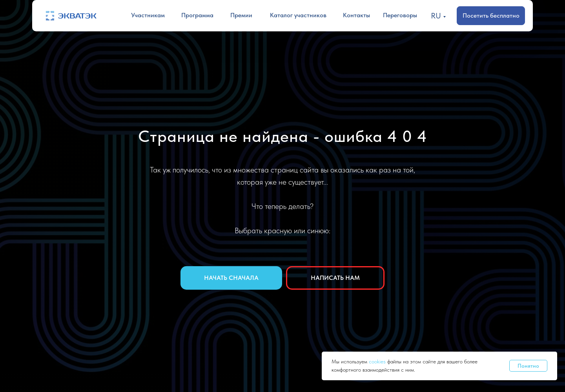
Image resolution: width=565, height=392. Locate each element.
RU (436, 16)
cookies (378, 361)
